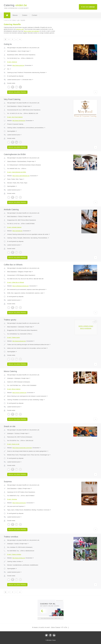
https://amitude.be (17, 231)
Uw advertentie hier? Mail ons (50, 618)
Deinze (20, 106)
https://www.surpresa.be (19, 503)
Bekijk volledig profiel (17, 92)
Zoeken (25, 15)
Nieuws (15, 15)
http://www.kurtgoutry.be (19, 341)
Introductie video (28, 80)
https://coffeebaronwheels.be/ (20, 286)
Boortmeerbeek (22, 161)
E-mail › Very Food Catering (15, 117)
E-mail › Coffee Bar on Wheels (16, 282)
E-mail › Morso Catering (14, 389)
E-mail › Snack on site (13, 444)
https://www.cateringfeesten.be (21, 176)
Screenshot (29, 65)
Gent (19, 51)
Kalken (20, 488)
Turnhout (17, 433)
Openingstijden (12, 131)
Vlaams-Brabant (12, 161)
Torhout (20, 216)
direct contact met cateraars (31, 31)
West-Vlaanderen (12, 216)
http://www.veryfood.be (19, 121)
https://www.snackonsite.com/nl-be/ (22, 448)
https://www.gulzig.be (18, 65)
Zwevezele (21, 327)
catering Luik (20, 29)
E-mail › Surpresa (12, 499)
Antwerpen (10, 378)
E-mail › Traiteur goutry (13, 337)
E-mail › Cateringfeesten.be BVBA (17, 172)
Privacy (54, 640)
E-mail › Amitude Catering (14, 227)
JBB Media (49, 640)
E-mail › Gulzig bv (12, 62)
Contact (35, 15)
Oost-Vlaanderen (12, 51)
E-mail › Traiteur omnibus (14, 554)
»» (20, 39)
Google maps (26, 51)
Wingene (21, 272)
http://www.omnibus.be (19, 558)
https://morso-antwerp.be (19, 393)
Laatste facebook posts (14, 80)
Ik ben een (88, 7)
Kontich (17, 544)
